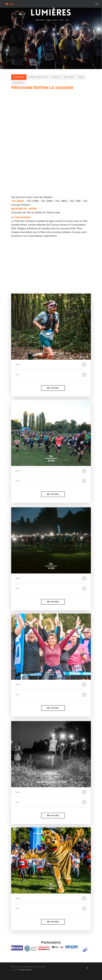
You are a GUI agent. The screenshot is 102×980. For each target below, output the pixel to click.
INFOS (81, 77)
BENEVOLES (18, 83)
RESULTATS (69, 77)
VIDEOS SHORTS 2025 (38, 77)
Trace (51, 375)
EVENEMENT (19, 77)
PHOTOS (56, 77)
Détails (51, 365)
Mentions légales (26, 976)
